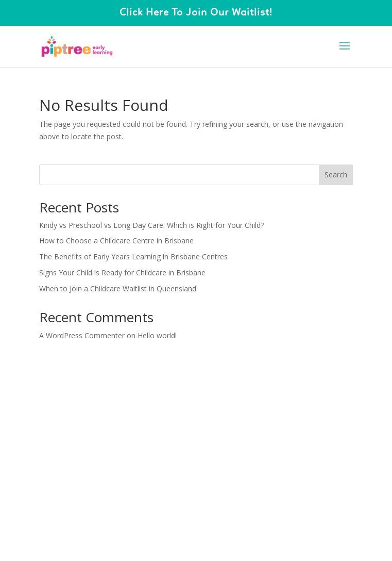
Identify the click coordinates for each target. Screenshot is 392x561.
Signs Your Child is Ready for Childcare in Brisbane (122, 273)
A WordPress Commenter (82, 335)
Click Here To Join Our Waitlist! (196, 13)
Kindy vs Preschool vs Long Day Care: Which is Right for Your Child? (151, 225)
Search (336, 175)
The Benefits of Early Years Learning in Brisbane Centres (133, 257)
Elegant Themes (172, 385)
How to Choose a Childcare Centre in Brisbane (116, 241)
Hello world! (157, 335)
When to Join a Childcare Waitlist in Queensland (118, 288)
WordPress (273, 385)
